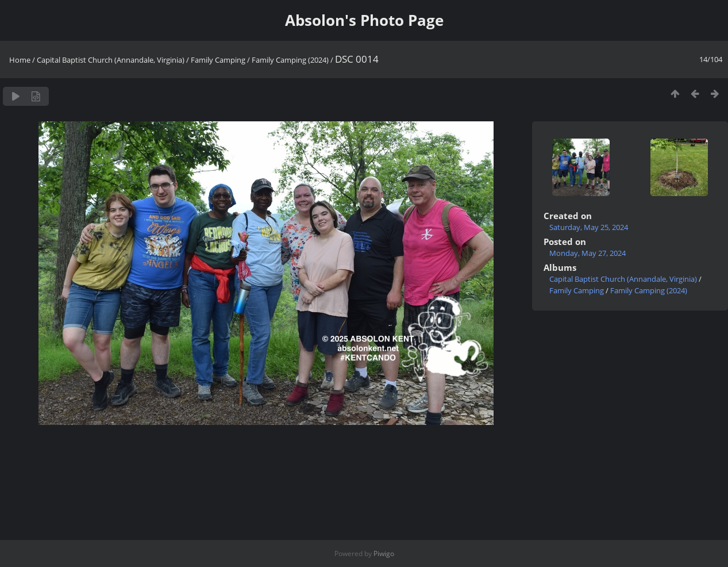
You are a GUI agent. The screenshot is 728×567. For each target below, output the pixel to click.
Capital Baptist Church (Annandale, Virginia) (111, 60)
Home (20, 60)
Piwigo (384, 553)
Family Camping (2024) (290, 60)
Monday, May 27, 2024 (588, 253)
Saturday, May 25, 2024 (589, 227)
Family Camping (218, 60)
